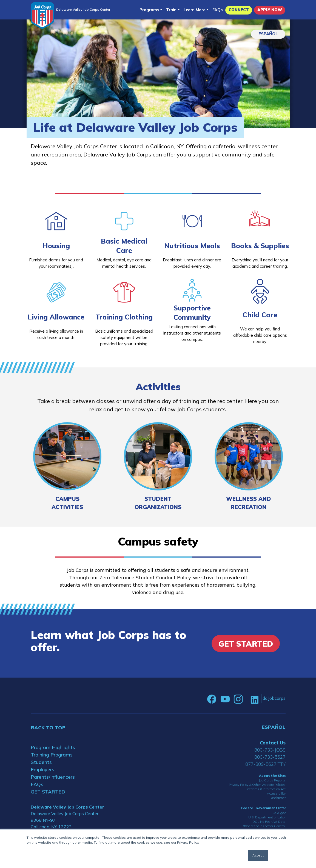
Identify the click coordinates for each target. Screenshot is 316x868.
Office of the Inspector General (264, 826)
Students (41, 762)
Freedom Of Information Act (265, 789)
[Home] (42, 15)
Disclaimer (278, 798)
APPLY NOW (270, 10)
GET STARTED (48, 792)
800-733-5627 (270, 757)
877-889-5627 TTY (265, 764)
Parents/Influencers (53, 777)
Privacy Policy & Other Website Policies (257, 785)
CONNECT (239, 10)
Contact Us (273, 743)
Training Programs (52, 755)
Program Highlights (53, 747)
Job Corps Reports (272, 780)
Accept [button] (258, 855)
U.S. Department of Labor (267, 817)
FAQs (218, 10)
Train (171, 10)
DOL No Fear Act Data (269, 822)
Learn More (194, 10)
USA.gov (279, 813)
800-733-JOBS (270, 750)
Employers (42, 770)
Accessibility (276, 793)
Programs (149, 10)
